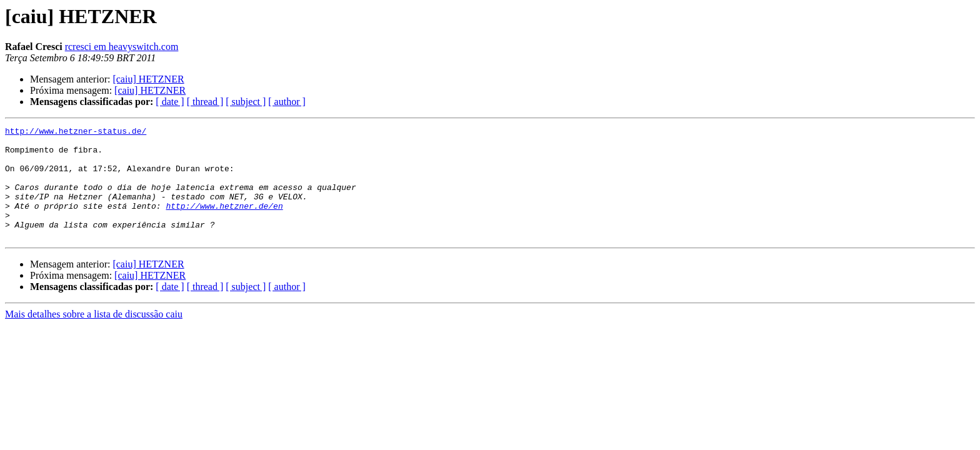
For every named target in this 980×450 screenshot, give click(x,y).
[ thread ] (205, 102)
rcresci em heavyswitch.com (122, 47)
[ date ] (170, 102)
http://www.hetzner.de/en (224, 222)
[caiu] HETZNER (148, 79)
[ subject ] (246, 102)
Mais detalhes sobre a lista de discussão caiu (94, 337)
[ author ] (287, 102)
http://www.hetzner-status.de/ (76, 132)
